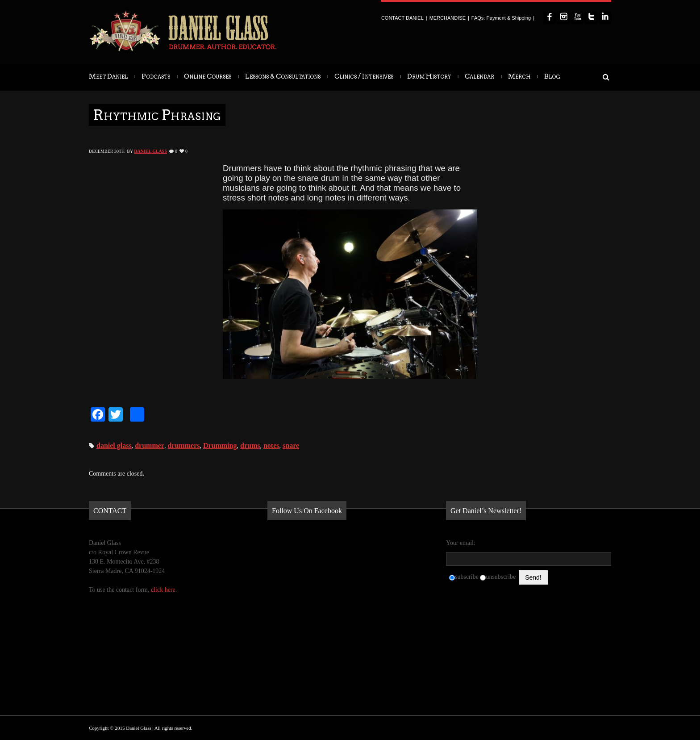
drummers (183, 445)
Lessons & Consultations (283, 76)
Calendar (479, 76)
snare (291, 445)
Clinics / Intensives (364, 76)
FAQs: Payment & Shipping (501, 18)
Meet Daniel (108, 76)
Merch (519, 76)
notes (271, 445)
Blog (552, 76)
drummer (150, 445)
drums (250, 445)
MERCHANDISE (448, 18)
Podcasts (156, 76)
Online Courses (208, 76)
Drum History (429, 76)
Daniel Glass (150, 151)
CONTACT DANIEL (402, 18)
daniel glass (114, 445)
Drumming (220, 445)
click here (163, 590)
